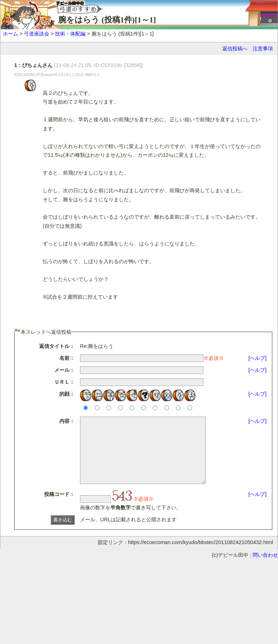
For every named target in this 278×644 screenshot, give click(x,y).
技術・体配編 (70, 34)
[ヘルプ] (257, 358)
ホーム (10, 34)
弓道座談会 (37, 34)
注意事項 (263, 49)
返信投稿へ (235, 49)
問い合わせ (265, 568)
